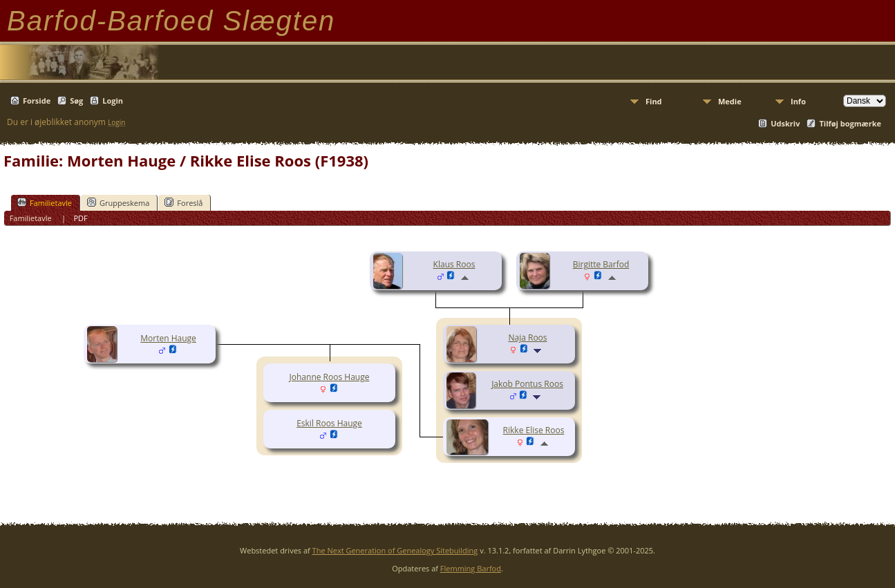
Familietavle (45, 202)
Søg (76, 101)
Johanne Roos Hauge (330, 377)
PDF (80, 218)
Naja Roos (527, 338)
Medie (730, 101)
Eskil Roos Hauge (329, 423)
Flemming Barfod (471, 568)
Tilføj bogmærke (850, 123)
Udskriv (785, 123)
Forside (37, 101)
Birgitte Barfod (601, 264)
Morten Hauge (168, 338)
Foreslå (183, 202)
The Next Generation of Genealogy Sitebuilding (395, 550)
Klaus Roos (454, 264)
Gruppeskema (118, 202)
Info (798, 101)
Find (654, 101)
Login (113, 101)
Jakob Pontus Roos (527, 384)
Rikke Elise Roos (534, 430)
